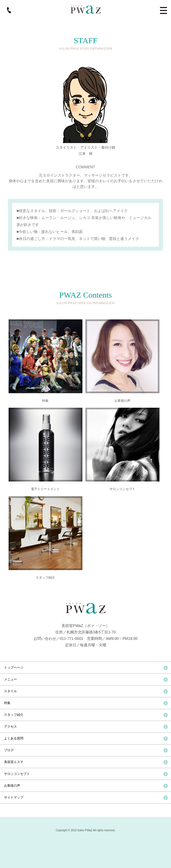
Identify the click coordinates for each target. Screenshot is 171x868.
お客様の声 (12, 786)
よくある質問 (14, 738)
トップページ (14, 668)
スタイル (10, 691)
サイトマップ (14, 797)
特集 (7, 703)
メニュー (10, 679)
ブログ (9, 750)
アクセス (10, 727)
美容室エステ (14, 762)
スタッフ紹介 (14, 715)
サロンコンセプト (17, 774)
